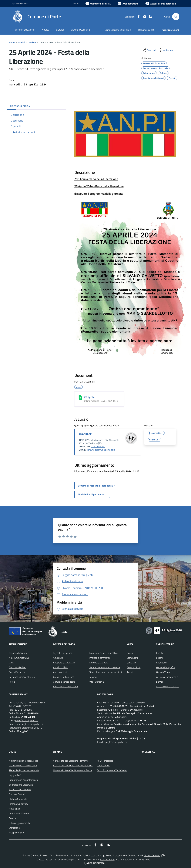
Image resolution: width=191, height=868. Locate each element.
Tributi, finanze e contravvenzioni (106, 672)
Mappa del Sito (16, 833)
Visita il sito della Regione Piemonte (71, 761)
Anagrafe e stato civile (64, 663)
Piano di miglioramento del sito (24, 770)
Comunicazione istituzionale (118, 30)
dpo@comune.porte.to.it (116, 742)
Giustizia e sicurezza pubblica (103, 653)
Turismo (93, 677)
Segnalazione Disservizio (21, 785)
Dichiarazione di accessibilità (23, 765)
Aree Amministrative (19, 658)
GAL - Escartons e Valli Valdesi (112, 770)
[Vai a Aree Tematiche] (128, 4)
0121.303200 (98, 446)
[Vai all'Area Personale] (161, 4)
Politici (12, 682)
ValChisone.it (103, 765)
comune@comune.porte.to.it (101, 450)
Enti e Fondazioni (17, 672)
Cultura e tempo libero (64, 682)
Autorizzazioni (60, 672)
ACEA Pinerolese (105, 761)
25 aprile (89, 397)
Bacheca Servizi (17, 794)
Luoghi (160, 658)
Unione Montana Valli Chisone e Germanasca (76, 770)
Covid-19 (131, 663)
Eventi (159, 653)
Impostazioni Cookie (19, 813)
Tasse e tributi (134, 667)
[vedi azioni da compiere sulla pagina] (166, 50)
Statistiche (14, 828)
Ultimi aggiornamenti (19, 823)
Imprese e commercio (100, 658)
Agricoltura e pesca (63, 653)
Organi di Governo (18, 653)
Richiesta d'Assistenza (20, 789)
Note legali (14, 809)
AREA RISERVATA (94, 863)
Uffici (11, 663)
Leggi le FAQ (15, 775)
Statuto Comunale (18, 799)
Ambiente (58, 658)
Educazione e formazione (65, 686)
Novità (22, 42)
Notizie (32, 42)
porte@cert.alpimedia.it (27, 720)
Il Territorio (161, 663)
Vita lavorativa (97, 682)
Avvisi (130, 672)
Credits (12, 818)
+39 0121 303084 (23, 710)
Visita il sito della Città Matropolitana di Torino (76, 765)
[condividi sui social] (149, 50)
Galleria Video (163, 672)
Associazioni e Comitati (168, 686)
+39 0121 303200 (22, 706)
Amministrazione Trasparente (23, 761)
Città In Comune (152, 855)
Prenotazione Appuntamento (23, 780)
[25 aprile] (80, 397)
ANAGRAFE (85, 434)
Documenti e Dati (18, 667)
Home (12, 42)
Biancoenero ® (107, 859)
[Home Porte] (36, 17)
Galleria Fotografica (166, 667)
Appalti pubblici (61, 667)
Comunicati (132, 658)
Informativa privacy (19, 804)
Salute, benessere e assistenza (105, 667)
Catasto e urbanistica (64, 677)
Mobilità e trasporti (99, 663)
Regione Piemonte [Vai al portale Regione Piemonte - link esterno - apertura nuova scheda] (20, 4)
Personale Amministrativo (22, 677)
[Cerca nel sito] (176, 17)
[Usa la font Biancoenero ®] (98, 4)
